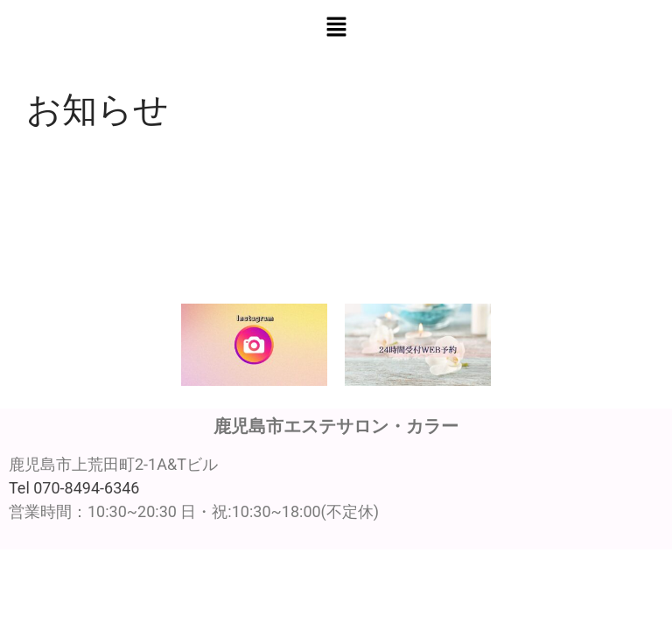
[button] (336, 28)
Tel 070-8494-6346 (74, 488)
